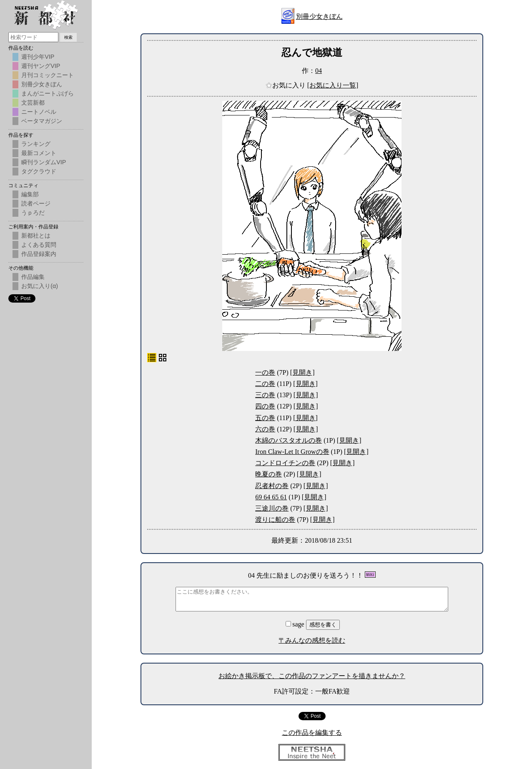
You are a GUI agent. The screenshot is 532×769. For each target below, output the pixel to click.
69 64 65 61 (271, 497)
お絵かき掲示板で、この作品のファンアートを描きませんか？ (312, 676)
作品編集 (33, 277)
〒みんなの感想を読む (312, 640)
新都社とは (36, 235)
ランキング (36, 144)
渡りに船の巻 (275, 520)
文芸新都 (33, 103)
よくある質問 (39, 245)
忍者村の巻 (272, 486)
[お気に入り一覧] (333, 85)
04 (319, 71)
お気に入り (286, 85)
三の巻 (265, 395)
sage (296, 624)
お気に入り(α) (40, 286)
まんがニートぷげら (48, 93)
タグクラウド (39, 171)
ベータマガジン (42, 121)
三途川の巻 (272, 508)
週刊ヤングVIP (41, 66)
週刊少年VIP (38, 57)
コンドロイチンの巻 (285, 463)
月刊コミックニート (48, 75)
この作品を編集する (312, 733)
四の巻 (265, 406)
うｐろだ (33, 213)
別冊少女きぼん (319, 16)
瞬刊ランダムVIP (44, 162)
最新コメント (39, 153)
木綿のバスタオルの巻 (289, 440)
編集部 (30, 194)
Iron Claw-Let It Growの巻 (292, 452)
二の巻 (265, 384)
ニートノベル (39, 112)
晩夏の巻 (269, 474)
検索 (68, 37)
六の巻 (265, 429)
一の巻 (265, 372)
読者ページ (36, 203)
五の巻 (265, 418)
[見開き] (302, 372)
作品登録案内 (39, 254)
